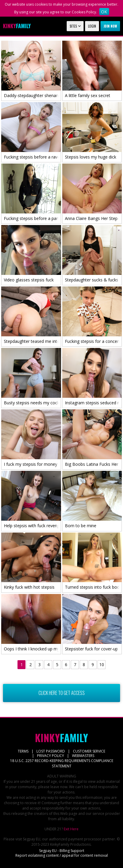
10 (102, 665)
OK (104, 12)
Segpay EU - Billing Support (62, 851)
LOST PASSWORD (51, 751)
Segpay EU (32, 839)
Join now (110, 26)
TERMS (23, 751)
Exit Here (71, 829)
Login (92, 26)
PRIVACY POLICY (51, 756)
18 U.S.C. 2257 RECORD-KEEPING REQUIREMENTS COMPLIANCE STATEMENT (62, 763)
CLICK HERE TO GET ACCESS (62, 693)
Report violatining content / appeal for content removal (62, 855)
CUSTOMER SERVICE (89, 751)
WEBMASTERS (83, 756)
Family (17, 26)
